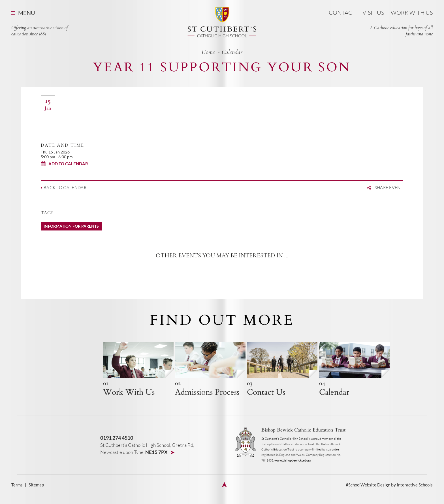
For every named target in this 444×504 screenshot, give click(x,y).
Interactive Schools (414, 494)
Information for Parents (71, 226)
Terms (17, 494)
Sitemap (37, 494)
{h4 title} (126, 374)
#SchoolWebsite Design (366, 494)
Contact (342, 13)
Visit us (373, 13)
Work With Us (412, 13)
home (208, 52)
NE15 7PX (157, 461)
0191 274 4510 (117, 447)
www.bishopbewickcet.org (293, 470)
